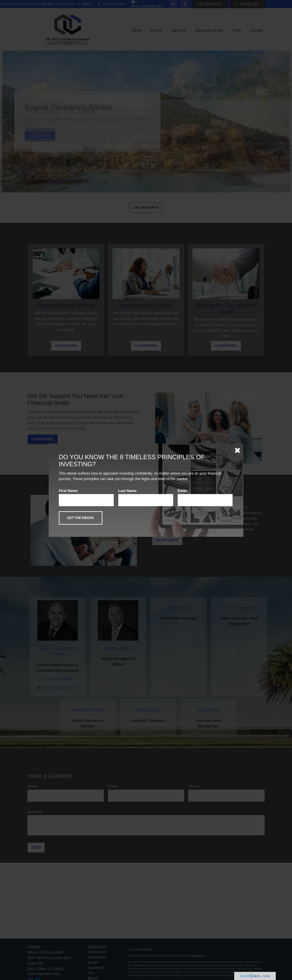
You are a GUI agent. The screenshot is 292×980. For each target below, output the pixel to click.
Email (182, 491)
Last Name (127, 491)
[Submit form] (81, 518)
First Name (68, 491)
